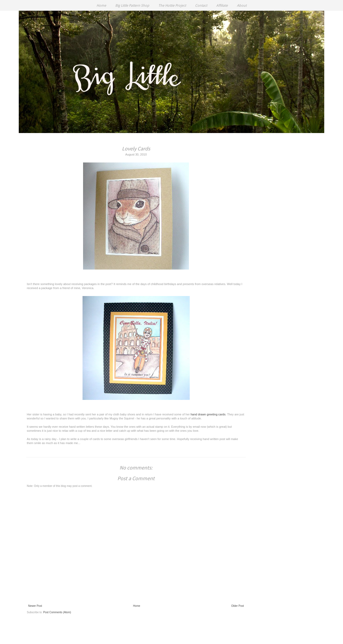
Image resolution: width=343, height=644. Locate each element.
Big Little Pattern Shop (132, 5)
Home (101, 5)
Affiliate (222, 5)
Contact (201, 5)
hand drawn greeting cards (208, 414)
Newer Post (35, 606)
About (242, 5)
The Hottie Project (172, 5)
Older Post (238, 606)
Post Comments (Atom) (57, 612)
